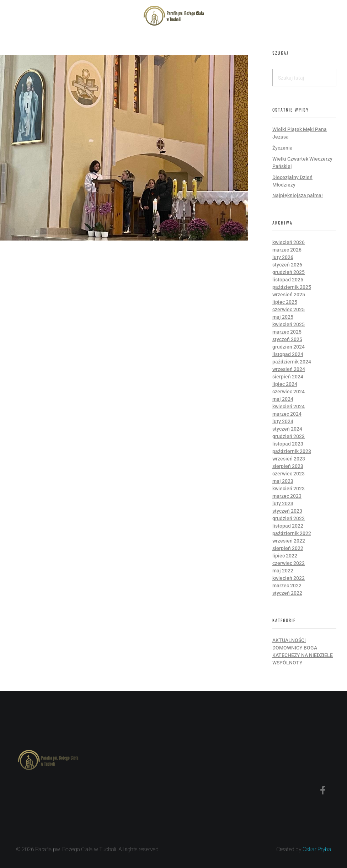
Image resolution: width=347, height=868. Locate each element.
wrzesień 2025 (289, 295)
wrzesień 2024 (289, 369)
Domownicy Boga (295, 648)
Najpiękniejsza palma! (298, 195)
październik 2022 (292, 533)
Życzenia (282, 148)
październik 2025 (292, 287)
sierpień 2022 (288, 548)
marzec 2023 (287, 496)
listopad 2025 (288, 280)
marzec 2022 (287, 586)
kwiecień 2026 (289, 242)
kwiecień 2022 (289, 578)
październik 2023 (292, 451)
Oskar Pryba (317, 849)
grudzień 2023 (289, 436)
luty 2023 (283, 503)
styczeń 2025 (287, 339)
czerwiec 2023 (289, 474)
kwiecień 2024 (289, 406)
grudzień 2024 (289, 347)
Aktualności (289, 640)
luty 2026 (283, 257)
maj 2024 (283, 399)
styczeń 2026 (287, 265)
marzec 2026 (287, 250)
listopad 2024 (288, 354)
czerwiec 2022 (289, 563)
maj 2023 (283, 481)
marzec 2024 (287, 414)
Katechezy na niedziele (303, 655)
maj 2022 (283, 571)
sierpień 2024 (288, 377)
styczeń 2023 (287, 511)
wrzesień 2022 (289, 541)
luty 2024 (283, 421)
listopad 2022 (288, 526)
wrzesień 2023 (289, 459)
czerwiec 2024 (289, 392)
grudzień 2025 (289, 272)
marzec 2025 (287, 332)
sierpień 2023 (288, 466)
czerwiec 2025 (289, 309)
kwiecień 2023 (289, 489)
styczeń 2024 (287, 429)
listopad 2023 (288, 444)
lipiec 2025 (285, 302)
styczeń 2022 (287, 593)
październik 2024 (292, 362)
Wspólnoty (287, 663)
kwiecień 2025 (289, 324)
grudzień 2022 (289, 518)
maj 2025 (283, 317)
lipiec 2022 (285, 556)
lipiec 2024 (285, 384)
